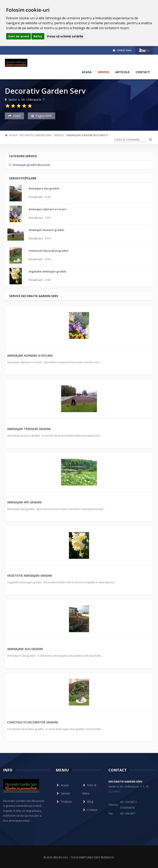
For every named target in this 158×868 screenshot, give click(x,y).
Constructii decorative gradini (33, 722)
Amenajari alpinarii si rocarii (30, 356)
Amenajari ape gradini (24, 502)
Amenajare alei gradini (25, 649)
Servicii (103, 72)
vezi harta (114, 792)
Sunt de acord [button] (19, 36)
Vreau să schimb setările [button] (65, 36)
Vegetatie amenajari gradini (30, 576)
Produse (64, 802)
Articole (122, 72)
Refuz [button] (38, 36)
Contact (143, 72)
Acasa (87, 72)
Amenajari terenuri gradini (29, 429)
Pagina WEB (42, 116)
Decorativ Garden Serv (36, 135)
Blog (88, 802)
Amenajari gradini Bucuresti (87, 135)
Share (14, 116)
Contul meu (122, 50)
